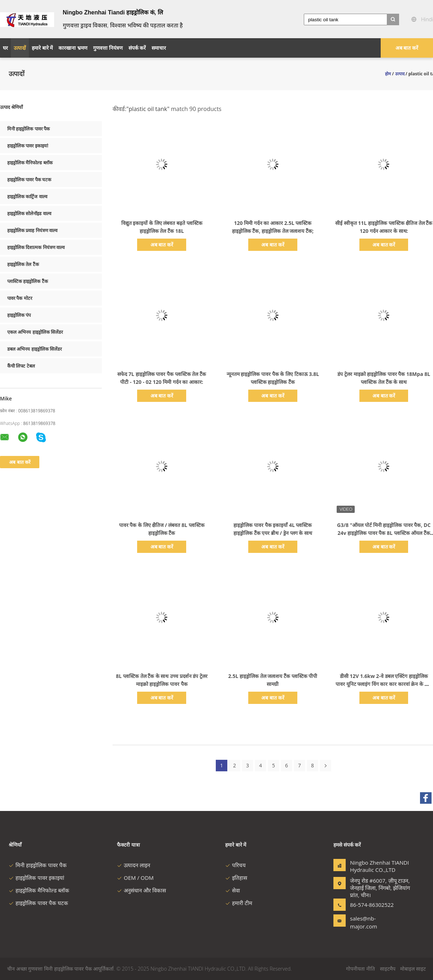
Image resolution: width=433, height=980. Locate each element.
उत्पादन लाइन (134, 865)
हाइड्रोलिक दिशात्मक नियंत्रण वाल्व (36, 247)
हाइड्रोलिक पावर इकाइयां (28, 146)
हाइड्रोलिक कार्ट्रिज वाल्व (27, 196)
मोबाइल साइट (413, 969)
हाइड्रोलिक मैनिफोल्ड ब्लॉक (30, 163)
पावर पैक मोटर (20, 298)
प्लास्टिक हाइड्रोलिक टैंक (28, 281)
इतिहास (236, 878)
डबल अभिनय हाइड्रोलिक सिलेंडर (34, 349)
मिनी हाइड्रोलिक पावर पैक (29, 129)
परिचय (235, 865)
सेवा (233, 890)
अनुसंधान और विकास (141, 890)
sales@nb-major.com (364, 922)
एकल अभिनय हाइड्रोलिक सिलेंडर (35, 332)
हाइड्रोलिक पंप (19, 315)
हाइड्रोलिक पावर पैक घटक (29, 179)
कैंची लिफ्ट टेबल (21, 366)
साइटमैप (388, 969)
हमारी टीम (239, 903)
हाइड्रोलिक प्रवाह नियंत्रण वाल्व (32, 230)
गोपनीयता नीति (360, 969)
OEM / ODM (135, 878)
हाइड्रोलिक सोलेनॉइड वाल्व (29, 213)
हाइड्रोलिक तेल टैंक (23, 264)
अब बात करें (407, 48)
